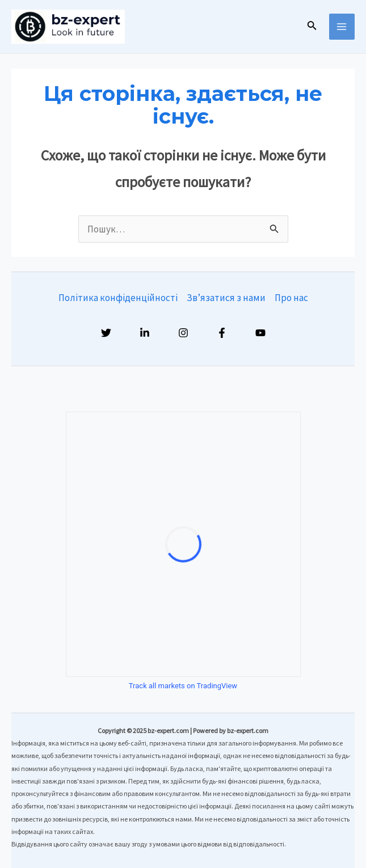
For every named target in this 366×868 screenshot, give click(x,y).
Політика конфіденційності (118, 298)
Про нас (291, 298)
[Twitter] (106, 333)
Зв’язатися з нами (226, 298)
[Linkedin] (145, 333)
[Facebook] (222, 333)
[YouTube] (260, 333)
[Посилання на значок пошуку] (312, 27)
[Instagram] (183, 333)
